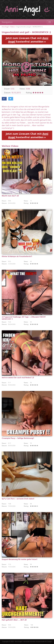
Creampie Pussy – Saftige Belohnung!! (18, 438)
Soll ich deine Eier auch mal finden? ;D (18, 378)
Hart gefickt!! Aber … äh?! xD (14, 620)
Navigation (7, 22)
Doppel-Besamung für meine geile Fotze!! (20, 560)
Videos (12, 27)
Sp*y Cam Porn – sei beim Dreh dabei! (18, 499)
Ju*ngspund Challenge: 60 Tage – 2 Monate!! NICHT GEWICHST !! (24, 318)
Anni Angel (5, 27)
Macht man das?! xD (10, 196)
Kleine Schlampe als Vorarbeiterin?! (17, 257)
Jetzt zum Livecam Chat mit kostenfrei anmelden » (27, 40)
